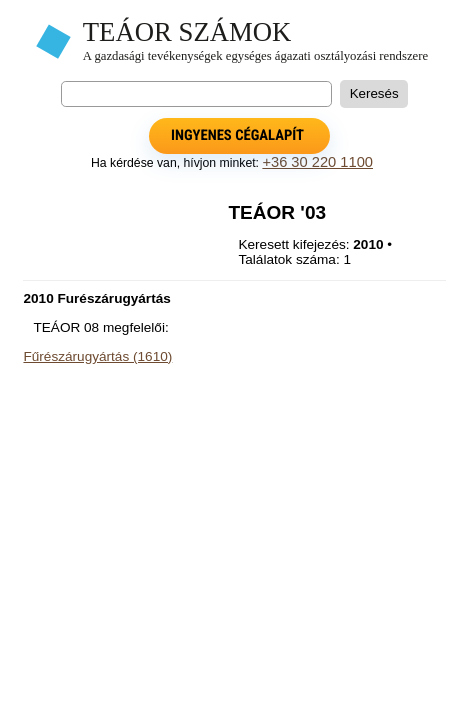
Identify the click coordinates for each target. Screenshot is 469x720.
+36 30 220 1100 (317, 162)
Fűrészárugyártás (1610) (97, 356)
